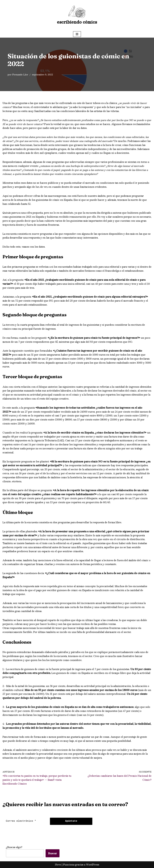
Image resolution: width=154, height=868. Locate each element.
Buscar (53, 853)
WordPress (93, 864)
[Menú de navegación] (77, 34)
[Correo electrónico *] (25, 821)
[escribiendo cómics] (77, 15)
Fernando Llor (20, 74)
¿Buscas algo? (14, 847)
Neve (58, 864)
